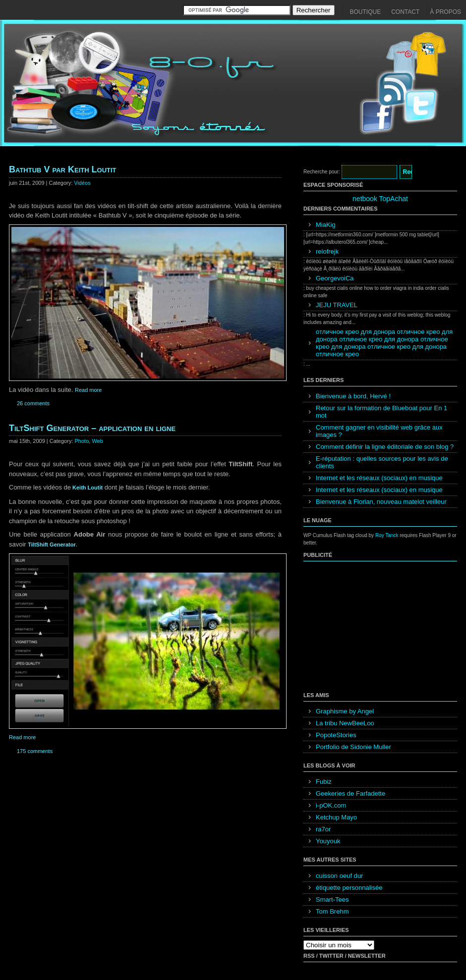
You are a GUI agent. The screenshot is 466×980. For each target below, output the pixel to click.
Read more (88, 390)
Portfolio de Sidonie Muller (353, 747)
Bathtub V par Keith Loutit (63, 169)
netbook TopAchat (380, 199)
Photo (82, 441)
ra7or (323, 829)
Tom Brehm (332, 911)
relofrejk (327, 251)
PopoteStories (336, 735)
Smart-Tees (332, 899)
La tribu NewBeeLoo (345, 723)
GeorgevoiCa (335, 278)
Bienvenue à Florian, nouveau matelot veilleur (381, 502)
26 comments (33, 403)
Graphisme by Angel (345, 711)
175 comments (35, 751)
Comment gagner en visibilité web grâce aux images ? (379, 431)
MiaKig (326, 225)
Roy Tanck (387, 535)
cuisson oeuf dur (339, 876)
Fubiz (324, 782)
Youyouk (328, 841)
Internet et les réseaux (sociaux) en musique (379, 478)
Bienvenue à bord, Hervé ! (353, 396)
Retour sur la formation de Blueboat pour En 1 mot (381, 412)
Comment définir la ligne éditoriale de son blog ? (385, 447)
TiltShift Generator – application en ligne (92, 428)
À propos (445, 12)
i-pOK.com (331, 805)
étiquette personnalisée (349, 888)
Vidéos (82, 183)
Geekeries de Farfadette (350, 793)
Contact (405, 12)
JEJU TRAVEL (337, 305)
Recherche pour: (322, 172)
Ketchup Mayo (336, 817)
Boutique (366, 12)
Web (97, 441)
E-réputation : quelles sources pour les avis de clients (382, 462)
